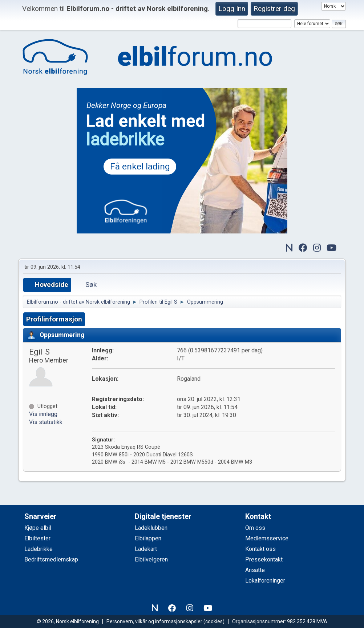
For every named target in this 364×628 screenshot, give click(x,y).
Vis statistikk (46, 422)
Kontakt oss (260, 549)
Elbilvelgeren (151, 559)
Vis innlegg (43, 414)
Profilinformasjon (54, 319)
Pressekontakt (264, 559)
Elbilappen (148, 538)
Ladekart (146, 549)
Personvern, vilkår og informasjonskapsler (154, 621)
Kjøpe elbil (38, 528)
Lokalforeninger (265, 581)
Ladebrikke (39, 549)
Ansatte (255, 570)
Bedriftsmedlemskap (51, 559)
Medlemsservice (267, 538)
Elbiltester (37, 538)
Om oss (255, 528)
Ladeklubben (151, 528)
